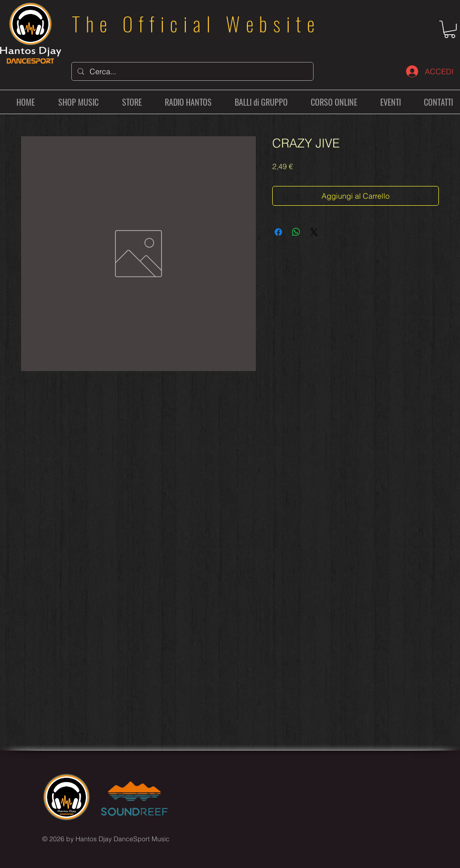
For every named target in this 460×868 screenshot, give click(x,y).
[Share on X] (314, 232)
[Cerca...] (192, 71)
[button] (450, 29)
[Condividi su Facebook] (278, 232)
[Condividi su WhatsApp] (296, 232)
